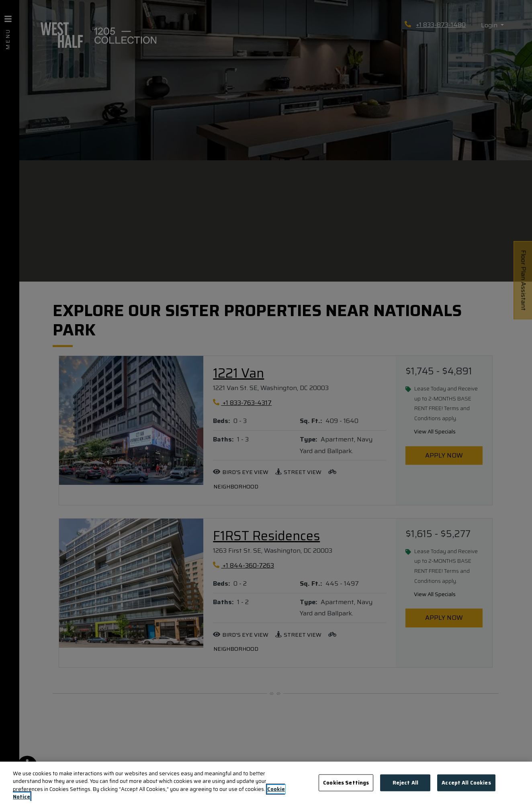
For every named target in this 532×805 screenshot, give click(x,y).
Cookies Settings (346, 783)
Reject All (405, 783)
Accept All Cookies (466, 783)
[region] (266, 783)
